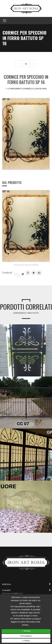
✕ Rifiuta (26, 641)
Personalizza (26, 636)
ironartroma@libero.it (14, 593)
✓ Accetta (26, 631)
